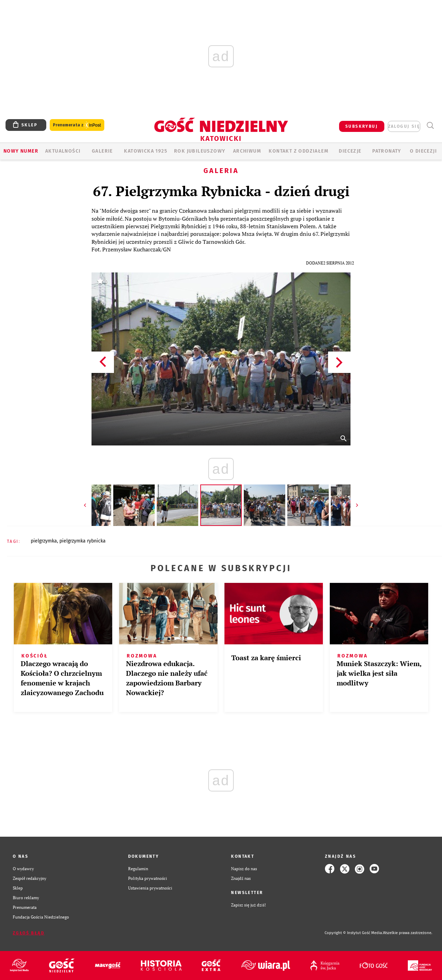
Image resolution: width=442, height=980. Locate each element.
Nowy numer (21, 151)
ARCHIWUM (247, 151)
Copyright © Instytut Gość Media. (354, 933)
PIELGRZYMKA (44, 541)
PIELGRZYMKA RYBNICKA (83, 541)
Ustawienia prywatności (150, 888)
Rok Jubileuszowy (200, 151)
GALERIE (102, 151)
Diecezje (350, 151)
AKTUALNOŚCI (63, 151)
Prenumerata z (77, 125)
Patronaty (387, 151)
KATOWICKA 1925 (146, 151)
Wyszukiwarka (430, 126)
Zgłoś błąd (29, 933)
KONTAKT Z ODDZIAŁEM (299, 151)
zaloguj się (404, 126)
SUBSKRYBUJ (362, 126)
